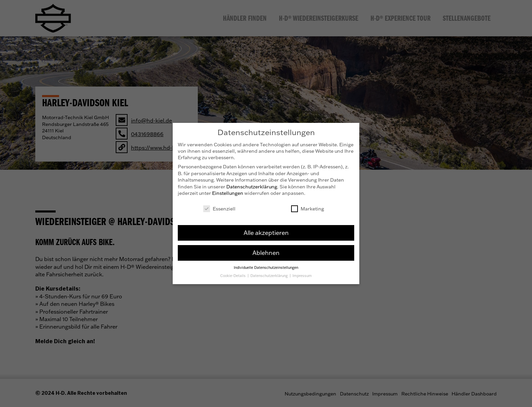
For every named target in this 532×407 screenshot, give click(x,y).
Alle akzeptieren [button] (266, 230)
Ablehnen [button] (266, 251)
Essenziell (219, 207)
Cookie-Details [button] (233, 274)
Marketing (308, 207)
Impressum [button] (302, 274)
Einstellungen (228, 191)
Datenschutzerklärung (252, 184)
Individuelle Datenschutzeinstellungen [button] (266, 265)
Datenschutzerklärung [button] (270, 274)
